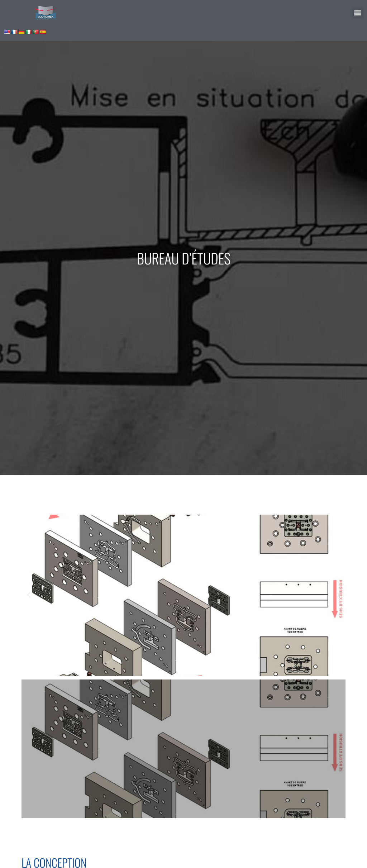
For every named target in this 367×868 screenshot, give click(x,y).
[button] (358, 13)
